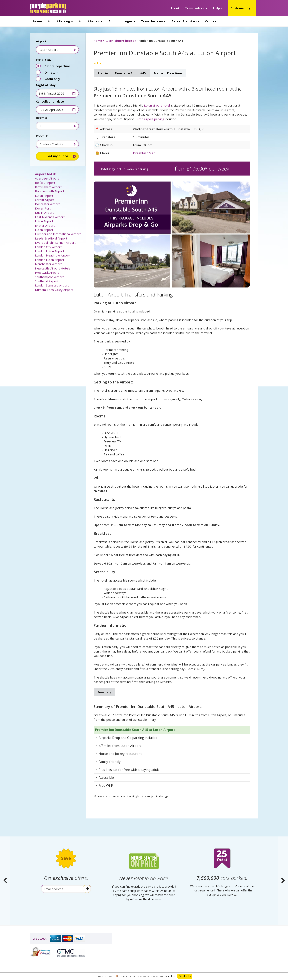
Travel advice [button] (196, 8)
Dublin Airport (44, 213)
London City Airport (48, 247)
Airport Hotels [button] (91, 21)
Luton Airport (44, 196)
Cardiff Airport (45, 200)
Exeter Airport (45, 226)
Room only (52, 79)
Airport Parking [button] (60, 21)
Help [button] (218, 8)
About (175, 8)
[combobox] (55, 50)
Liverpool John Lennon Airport (55, 243)
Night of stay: (46, 85)
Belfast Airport (45, 183)
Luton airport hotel (157, 105)
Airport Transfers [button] (185, 21)
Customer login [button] (242, 8)
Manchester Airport (48, 264)
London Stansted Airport (52, 285)
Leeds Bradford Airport (51, 238)
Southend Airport (47, 281)
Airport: (42, 41)
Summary (104, 692)
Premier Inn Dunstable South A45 (122, 73)
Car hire (211, 21)
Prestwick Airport (47, 272)
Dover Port (43, 208)
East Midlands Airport (50, 217)
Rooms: (41, 118)
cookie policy (167, 976)
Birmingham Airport (48, 187)
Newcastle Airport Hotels (53, 268)
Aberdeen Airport (47, 178)
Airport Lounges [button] (122, 21)
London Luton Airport (50, 251)
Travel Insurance (153, 21)
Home (37, 21)
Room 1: (42, 136)
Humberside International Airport (58, 234)
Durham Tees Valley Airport (54, 290)
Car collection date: (50, 101)
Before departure (57, 66)
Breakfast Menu (145, 153)
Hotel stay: (44, 60)
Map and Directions (168, 73)
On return (51, 72)
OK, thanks (185, 976)
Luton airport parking (150, 119)
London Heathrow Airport (53, 255)
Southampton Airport (49, 277)
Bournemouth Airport (50, 191)
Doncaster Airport (47, 204)
